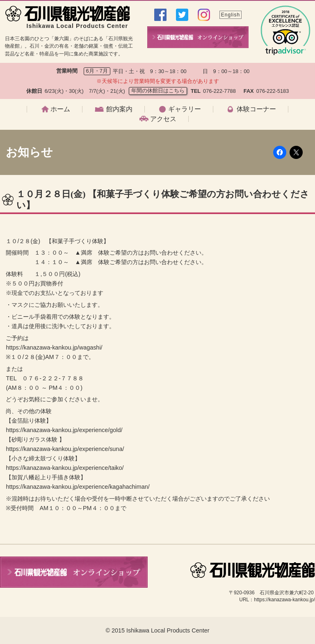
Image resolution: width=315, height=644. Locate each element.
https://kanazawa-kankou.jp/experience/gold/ (64, 430)
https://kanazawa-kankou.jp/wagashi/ (54, 347)
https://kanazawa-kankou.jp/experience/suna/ (65, 449)
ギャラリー (185, 109)
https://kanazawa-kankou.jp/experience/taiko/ (65, 468)
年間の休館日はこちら (158, 91)
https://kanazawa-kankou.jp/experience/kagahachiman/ (78, 487)
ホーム (60, 109)
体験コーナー (256, 109)
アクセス (163, 119)
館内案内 (119, 109)
